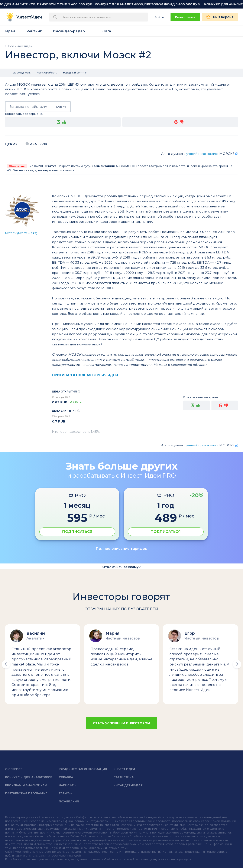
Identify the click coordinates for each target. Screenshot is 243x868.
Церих (11, 144)
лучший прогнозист (201, 154)
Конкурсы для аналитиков (29, 777)
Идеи (10, 31)
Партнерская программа (26, 793)
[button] (6, 664)
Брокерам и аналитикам (26, 785)
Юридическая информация (83, 769)
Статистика (124, 777)
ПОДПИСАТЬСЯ (77, 532)
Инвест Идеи (124, 769)
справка (66, 777)
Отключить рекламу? (121, 567)
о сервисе (14, 769)
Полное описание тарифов (121, 549)
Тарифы (66, 793)
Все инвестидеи (20, 46)
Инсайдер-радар (69, 31)
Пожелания (69, 801)
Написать (67, 785)
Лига (107, 31)
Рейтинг (34, 31)
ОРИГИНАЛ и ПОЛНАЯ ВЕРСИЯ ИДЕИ (85, 375)
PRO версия (223, 17)
